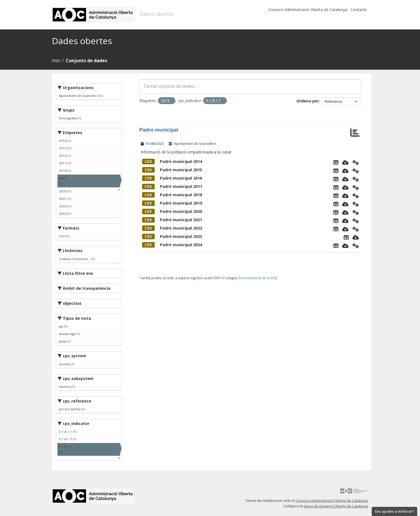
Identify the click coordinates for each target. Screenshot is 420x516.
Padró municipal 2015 (172, 170)
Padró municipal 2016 (172, 178)
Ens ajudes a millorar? (394, 511)
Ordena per (308, 101)
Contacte (359, 10)
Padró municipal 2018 (172, 195)
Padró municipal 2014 (172, 161)
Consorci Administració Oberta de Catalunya (308, 10)
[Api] (356, 162)
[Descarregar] (345, 162)
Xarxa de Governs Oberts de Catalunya (336, 506)
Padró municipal (159, 130)
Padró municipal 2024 (172, 245)
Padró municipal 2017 (172, 186)
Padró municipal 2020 (172, 211)
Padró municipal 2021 (172, 220)
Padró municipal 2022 (172, 228)
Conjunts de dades (86, 61)
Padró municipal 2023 (172, 236)
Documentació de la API (257, 278)
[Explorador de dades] (336, 162)
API (223, 278)
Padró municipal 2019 (172, 203)
